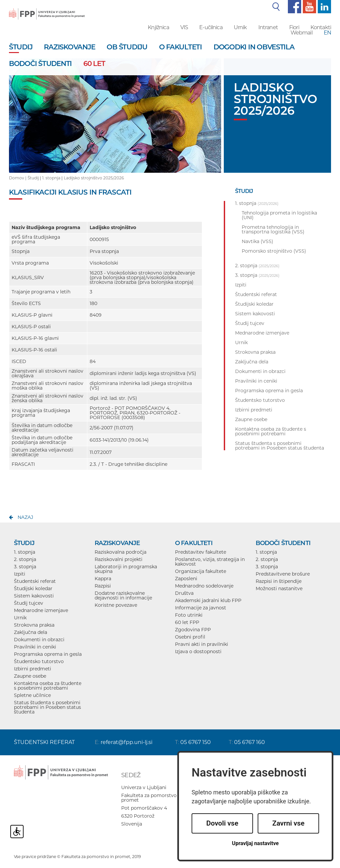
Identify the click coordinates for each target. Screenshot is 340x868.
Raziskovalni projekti (119, 559)
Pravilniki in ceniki (35, 647)
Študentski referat (35, 581)
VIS (184, 27)
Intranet (268, 27)
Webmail (301, 33)
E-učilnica (211, 27)
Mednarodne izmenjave (41, 610)
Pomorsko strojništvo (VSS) (274, 251)
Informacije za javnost (201, 608)
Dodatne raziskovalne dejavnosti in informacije (123, 595)
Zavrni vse (288, 823)
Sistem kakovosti (34, 596)
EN (327, 33)
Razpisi (103, 586)
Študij (33, 178)
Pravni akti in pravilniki (202, 644)
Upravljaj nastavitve (255, 843)
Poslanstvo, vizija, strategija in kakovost (210, 562)
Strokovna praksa (34, 625)
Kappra (103, 579)
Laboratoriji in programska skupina (126, 569)
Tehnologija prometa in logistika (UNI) (279, 215)
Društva (184, 593)
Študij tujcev (29, 603)
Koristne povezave (116, 605)
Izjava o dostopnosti (198, 651)
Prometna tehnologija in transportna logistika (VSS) (273, 229)
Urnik (240, 27)
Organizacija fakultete (201, 571)
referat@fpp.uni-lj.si (127, 742)
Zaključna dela (31, 632)
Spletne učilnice (32, 695)
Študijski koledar (33, 589)
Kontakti (321, 27)
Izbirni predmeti (33, 669)
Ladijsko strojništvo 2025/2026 (94, 178)
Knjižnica (158, 27)
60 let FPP (187, 622)
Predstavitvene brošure (283, 574)
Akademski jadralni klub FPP (208, 600)
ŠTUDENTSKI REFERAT (44, 742)
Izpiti (20, 574)
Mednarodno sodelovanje (204, 586)
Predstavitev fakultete (201, 552)
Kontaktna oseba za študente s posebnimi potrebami (48, 686)
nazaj (25, 517)
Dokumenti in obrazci (39, 640)
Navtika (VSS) (257, 241)
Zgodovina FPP (193, 630)
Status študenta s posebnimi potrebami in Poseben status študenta (47, 707)
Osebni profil (190, 637)
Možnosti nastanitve (279, 589)
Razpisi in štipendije (279, 581)
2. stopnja (25, 559)
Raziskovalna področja (121, 552)
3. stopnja (25, 567)
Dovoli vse (222, 823)
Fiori (294, 27)
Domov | (18, 178)
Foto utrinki (189, 615)
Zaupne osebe (30, 676)
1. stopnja (51, 178)
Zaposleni (186, 579)
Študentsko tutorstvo (39, 661)
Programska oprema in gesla (48, 654)
